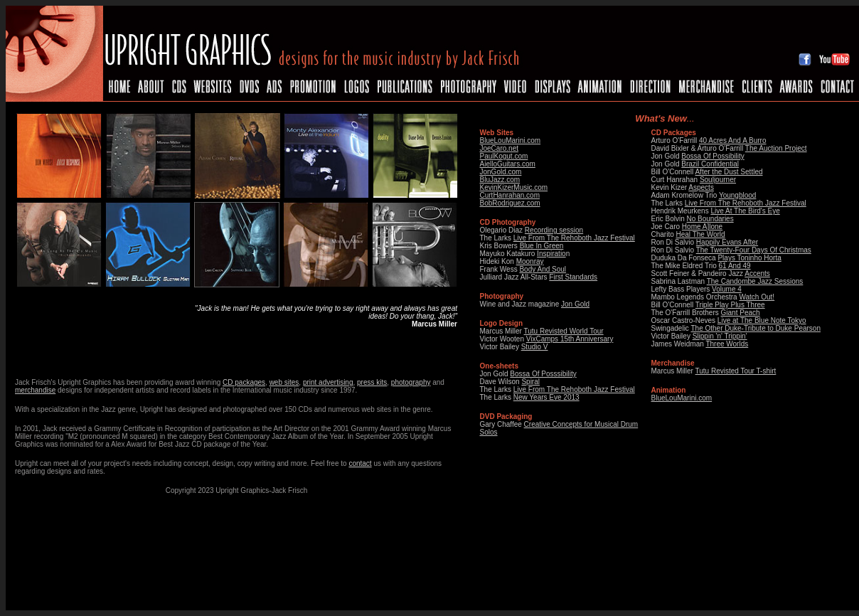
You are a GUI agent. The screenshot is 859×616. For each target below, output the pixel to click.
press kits (372, 382)
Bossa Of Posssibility (543, 374)
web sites (284, 382)
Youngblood (737, 195)
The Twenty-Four (724, 250)
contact (360, 463)
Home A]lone (702, 227)
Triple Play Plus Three (730, 305)
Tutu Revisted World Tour (564, 331)
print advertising (328, 382)
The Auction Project (776, 148)
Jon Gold (575, 304)
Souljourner (718, 180)
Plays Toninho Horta (749, 258)
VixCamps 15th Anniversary (570, 339)
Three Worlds (727, 344)
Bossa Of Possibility (713, 156)
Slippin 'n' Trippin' (720, 336)
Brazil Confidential (710, 164)
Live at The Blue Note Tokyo (762, 320)
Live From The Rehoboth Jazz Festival (574, 389)
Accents (757, 274)
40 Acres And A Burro (733, 140)
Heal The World (701, 234)
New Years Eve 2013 (546, 397)
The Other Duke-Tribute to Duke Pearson (756, 328)
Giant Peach (741, 313)
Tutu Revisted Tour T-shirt (736, 371)
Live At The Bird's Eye (745, 211)
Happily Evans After (727, 242)
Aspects (701, 187)
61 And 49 (735, 266)
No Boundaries (710, 219)
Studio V (535, 347)
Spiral (530, 382)
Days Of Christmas (781, 250)
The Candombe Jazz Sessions (755, 281)
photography (411, 382)
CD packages (244, 382)
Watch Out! (757, 297)
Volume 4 (727, 289)
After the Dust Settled (729, 172)
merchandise (35, 390)
